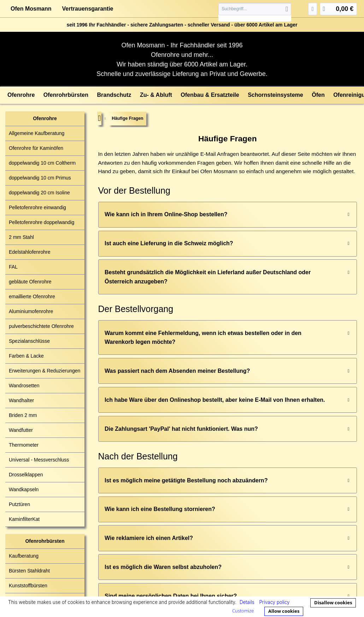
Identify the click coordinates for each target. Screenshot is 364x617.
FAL (13, 267)
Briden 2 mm (23, 415)
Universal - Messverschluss (39, 460)
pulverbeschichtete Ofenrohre (41, 326)
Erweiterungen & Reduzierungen (45, 371)
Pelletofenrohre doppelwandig (42, 222)
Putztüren (19, 504)
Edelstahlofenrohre (30, 252)
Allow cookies (284, 611)
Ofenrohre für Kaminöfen (36, 148)
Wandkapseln (24, 489)
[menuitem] (255, 12)
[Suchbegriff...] (255, 9)
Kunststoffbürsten (28, 586)
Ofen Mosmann (31, 9)
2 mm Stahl (21, 237)
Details (247, 602)
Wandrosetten (24, 386)
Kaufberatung (24, 556)
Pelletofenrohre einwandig (37, 207)
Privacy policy (274, 602)
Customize (243, 611)
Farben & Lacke (26, 356)
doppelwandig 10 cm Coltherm (42, 163)
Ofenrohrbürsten (45, 541)
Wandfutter (21, 430)
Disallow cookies (333, 603)
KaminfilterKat (24, 519)
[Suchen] (287, 9)
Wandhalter (21, 400)
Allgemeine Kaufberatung (37, 133)
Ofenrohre (45, 118)
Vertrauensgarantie (88, 9)
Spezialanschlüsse (29, 341)
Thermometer (24, 445)
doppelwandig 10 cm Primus (40, 178)
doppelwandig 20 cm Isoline (39, 193)
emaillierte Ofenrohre (32, 296)
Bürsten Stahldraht (29, 571)
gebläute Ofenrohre (30, 282)
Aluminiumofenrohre (31, 311)
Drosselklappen (26, 475)
